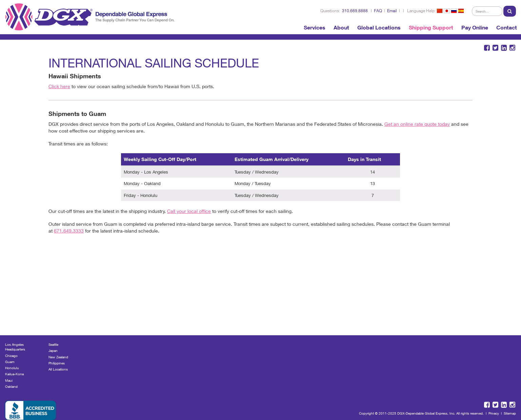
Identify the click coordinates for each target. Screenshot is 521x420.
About (341, 27)
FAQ (378, 11)
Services (315, 27)
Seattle (53, 344)
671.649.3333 (69, 231)
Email (392, 11)
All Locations (58, 369)
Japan (53, 351)
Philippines (57, 363)
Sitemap (510, 413)
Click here (59, 86)
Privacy (494, 413)
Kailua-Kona (14, 374)
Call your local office (189, 211)
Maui (9, 380)
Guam (10, 362)
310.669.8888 (355, 11)
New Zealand (58, 357)
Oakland (11, 386)
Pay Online (475, 27)
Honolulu (12, 368)
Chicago (11, 356)
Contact (507, 27)
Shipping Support (431, 27)
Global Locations (379, 27)
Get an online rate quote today (417, 124)
